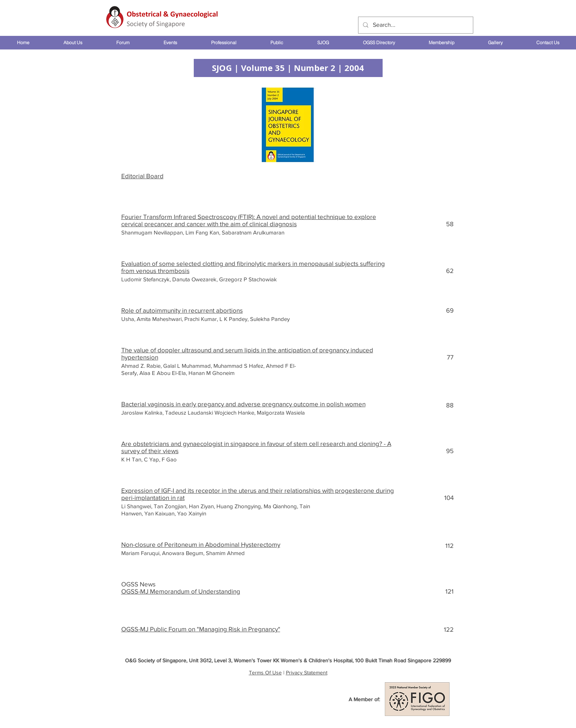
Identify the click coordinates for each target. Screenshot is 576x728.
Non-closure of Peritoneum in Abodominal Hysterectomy (201, 544)
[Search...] (415, 25)
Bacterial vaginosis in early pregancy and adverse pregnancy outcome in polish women (243, 404)
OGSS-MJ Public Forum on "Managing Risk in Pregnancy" (201, 629)
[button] (73, 43)
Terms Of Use (265, 672)
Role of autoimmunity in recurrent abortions (182, 310)
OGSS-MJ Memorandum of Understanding (181, 591)
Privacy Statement (307, 672)
